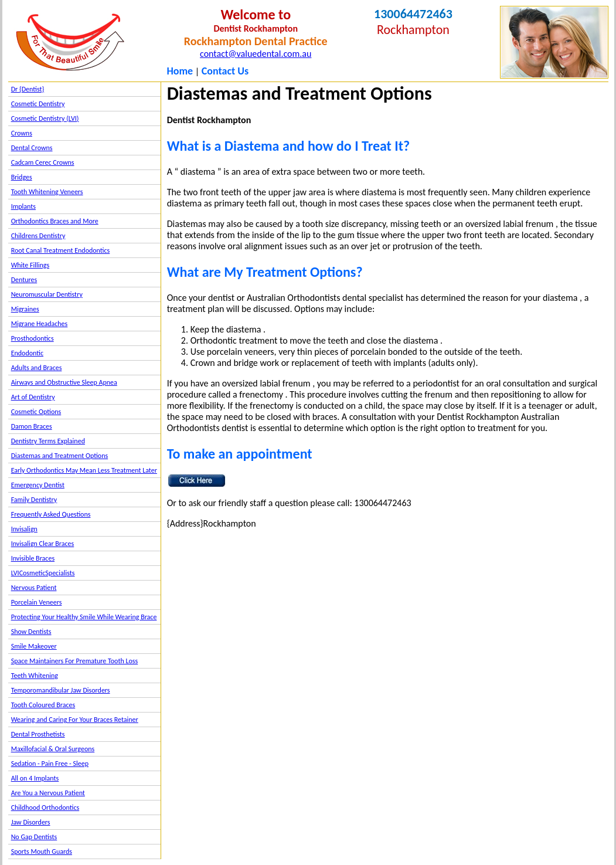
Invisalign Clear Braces (43, 544)
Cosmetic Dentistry (38, 104)
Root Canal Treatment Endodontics (61, 250)
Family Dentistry (34, 500)
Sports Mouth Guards (42, 852)
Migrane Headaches (40, 324)
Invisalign (24, 529)
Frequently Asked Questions (51, 514)
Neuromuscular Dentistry (47, 294)
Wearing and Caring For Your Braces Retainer (75, 720)
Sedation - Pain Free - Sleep (50, 764)
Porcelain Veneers (37, 602)
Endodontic (27, 353)
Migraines (25, 309)
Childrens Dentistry (38, 236)
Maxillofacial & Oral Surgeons (53, 749)
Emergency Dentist (38, 485)
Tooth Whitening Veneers (47, 192)
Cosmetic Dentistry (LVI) (45, 118)
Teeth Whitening (35, 676)
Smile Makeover (34, 646)
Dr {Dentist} (28, 89)
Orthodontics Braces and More (55, 221)
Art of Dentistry (33, 397)
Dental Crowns (32, 148)
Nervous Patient (34, 588)
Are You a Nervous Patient (48, 793)
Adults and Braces (37, 368)
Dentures (24, 280)
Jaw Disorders (31, 822)
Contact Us (225, 71)
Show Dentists (31, 632)
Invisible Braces (33, 558)
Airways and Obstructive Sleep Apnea (64, 382)
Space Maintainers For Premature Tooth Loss (75, 661)
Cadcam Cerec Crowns (43, 162)
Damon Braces (32, 426)
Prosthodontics (33, 338)
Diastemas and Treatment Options (60, 456)
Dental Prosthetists (38, 734)
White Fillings (30, 265)
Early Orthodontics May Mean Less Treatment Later (84, 470)
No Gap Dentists (34, 837)
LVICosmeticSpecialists (43, 573)
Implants (23, 206)
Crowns (22, 133)
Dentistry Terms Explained (48, 441)
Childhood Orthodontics (45, 808)
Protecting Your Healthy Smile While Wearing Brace (84, 617)
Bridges (22, 177)
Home (180, 71)
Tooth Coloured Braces (43, 705)
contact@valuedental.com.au (256, 54)
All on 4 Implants (35, 778)
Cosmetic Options (36, 412)
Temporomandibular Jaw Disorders (61, 690)
